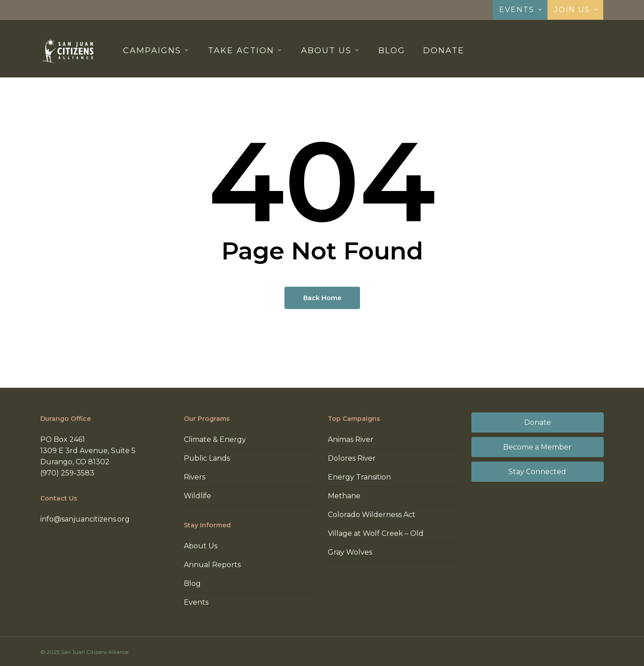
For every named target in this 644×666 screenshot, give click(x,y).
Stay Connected (537, 472)
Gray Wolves (350, 552)
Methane (344, 496)
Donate (538, 422)
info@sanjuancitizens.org (85, 519)
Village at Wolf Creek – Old (376, 533)
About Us (201, 546)
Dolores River (352, 458)
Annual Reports (212, 565)
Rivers (195, 477)
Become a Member (537, 447)
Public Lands (207, 458)
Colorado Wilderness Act (372, 515)
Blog (192, 583)
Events (196, 602)
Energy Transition (359, 477)
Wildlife (197, 496)
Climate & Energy (215, 439)
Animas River (351, 439)
